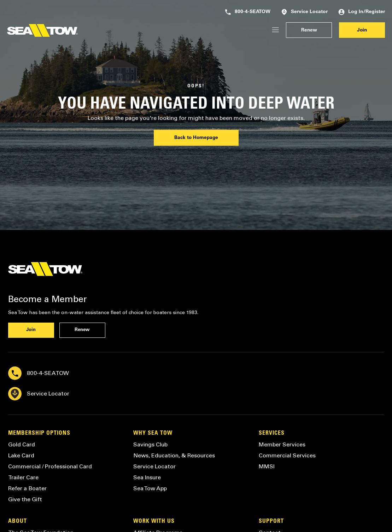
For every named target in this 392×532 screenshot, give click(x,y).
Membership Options (39, 433)
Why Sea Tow (153, 433)
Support (271, 521)
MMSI (267, 466)
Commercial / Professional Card (50, 466)
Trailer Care (23, 477)
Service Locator (304, 12)
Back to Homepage (196, 138)
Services (272, 433)
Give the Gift (25, 499)
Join (362, 30)
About (17, 521)
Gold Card (22, 444)
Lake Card (21, 455)
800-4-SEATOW (248, 12)
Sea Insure (147, 477)
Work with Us (154, 521)
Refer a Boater (27, 488)
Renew (309, 30)
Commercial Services (287, 455)
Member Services (282, 444)
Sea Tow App (150, 488)
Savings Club (150, 444)
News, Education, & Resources (174, 455)
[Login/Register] (275, 30)
